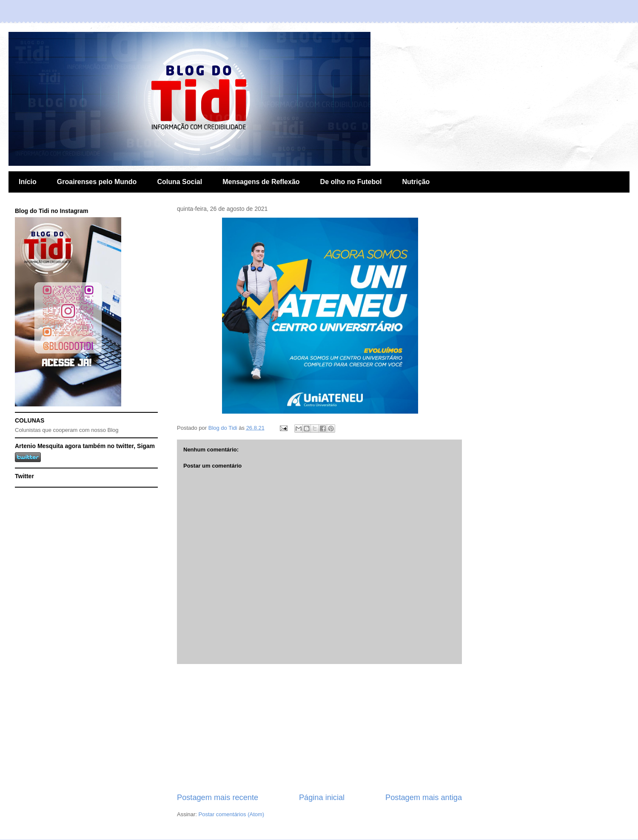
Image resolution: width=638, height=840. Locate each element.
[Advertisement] (319, 728)
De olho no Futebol (351, 182)
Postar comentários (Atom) (232, 814)
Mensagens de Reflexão (261, 182)
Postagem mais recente (218, 797)
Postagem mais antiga (424, 797)
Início (28, 182)
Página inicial (322, 797)
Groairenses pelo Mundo (97, 182)
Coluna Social (179, 182)
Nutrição (416, 182)
